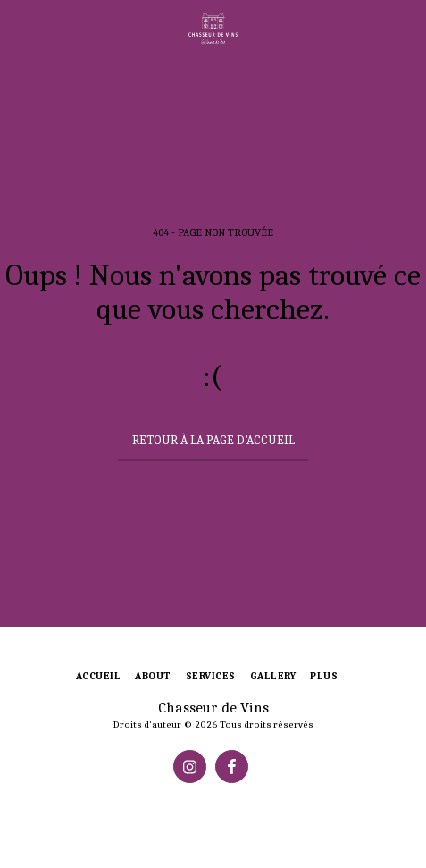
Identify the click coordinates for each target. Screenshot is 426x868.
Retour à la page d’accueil (213, 440)
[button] (20, 28)
